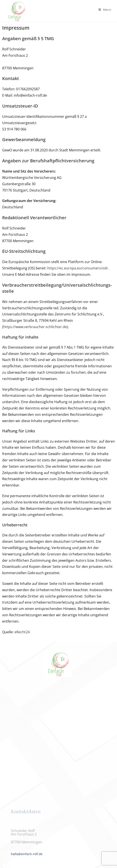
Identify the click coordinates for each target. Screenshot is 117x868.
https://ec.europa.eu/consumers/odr (78, 268)
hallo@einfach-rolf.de (27, 854)
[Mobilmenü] (105, 10)
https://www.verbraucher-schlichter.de (35, 327)
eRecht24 (22, 632)
